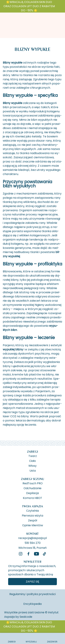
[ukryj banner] (60, 7)
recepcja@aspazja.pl (32, 538)
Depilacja (32, 493)
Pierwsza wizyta (32, 515)
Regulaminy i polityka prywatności (32, 594)
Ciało (32, 461)
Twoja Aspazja (32, 506)
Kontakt (32, 534)
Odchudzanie (32, 488)
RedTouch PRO (33, 483)
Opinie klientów (33, 525)
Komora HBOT (32, 498)
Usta (33, 470)
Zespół (33, 520)
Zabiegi (32, 451)
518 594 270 (33, 543)
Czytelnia (32, 510)
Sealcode (26, 617)
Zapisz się (32, 582)
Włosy (32, 465)
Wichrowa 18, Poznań (32, 548)
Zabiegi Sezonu (32, 479)
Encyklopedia (32, 604)
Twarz (33, 456)
